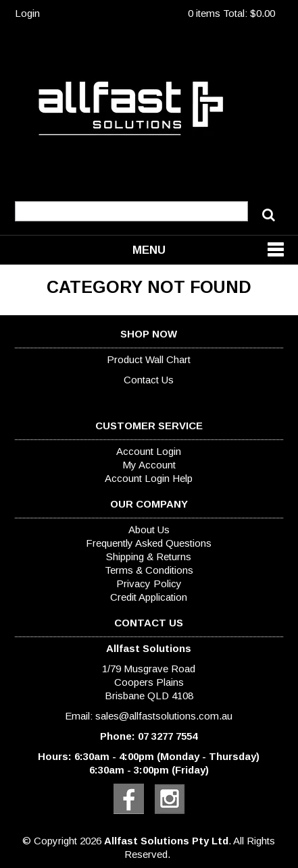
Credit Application (149, 597)
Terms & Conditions (149, 570)
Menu (149, 250)
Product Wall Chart (149, 359)
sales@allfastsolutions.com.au (164, 716)
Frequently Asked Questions (149, 543)
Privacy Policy (149, 584)
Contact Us (149, 380)
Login (27, 13)
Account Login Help (149, 478)
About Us (149, 530)
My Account (149, 465)
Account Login (149, 451)
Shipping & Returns (149, 557)
